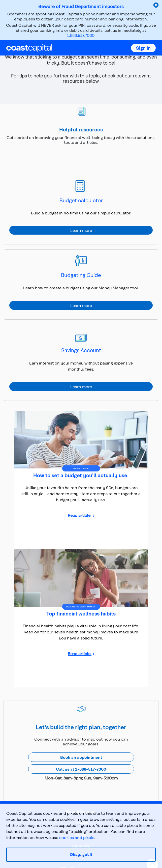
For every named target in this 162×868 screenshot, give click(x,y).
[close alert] (156, 6)
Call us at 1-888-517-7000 (81, 769)
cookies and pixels (77, 837)
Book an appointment (81, 757)
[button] (143, 48)
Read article (80, 515)
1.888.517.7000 (81, 35)
